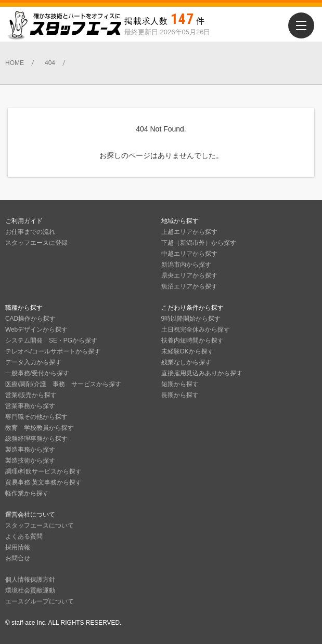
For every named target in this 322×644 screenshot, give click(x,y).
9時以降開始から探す (191, 319)
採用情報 (18, 547)
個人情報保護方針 (30, 580)
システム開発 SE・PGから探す (51, 340)
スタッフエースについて (40, 525)
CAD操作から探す (30, 319)
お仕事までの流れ (30, 232)
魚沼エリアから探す (189, 286)
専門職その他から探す (36, 417)
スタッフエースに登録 (36, 243)
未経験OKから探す (188, 351)
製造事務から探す (30, 450)
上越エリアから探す (189, 232)
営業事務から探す (30, 406)
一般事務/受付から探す (37, 373)
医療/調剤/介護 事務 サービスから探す (63, 384)
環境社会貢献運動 (30, 590)
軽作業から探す (27, 493)
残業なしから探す (186, 362)
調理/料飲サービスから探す (43, 471)
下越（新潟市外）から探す (199, 243)
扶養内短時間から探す (192, 340)
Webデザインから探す (36, 330)
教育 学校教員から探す (40, 428)
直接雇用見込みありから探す (202, 373)
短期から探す (180, 384)
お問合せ (18, 558)
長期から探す (180, 395)
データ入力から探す (33, 362)
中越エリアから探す (189, 254)
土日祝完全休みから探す (196, 330)
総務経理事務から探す (36, 439)
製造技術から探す (30, 461)
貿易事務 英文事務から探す (43, 482)
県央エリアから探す (189, 275)
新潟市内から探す (186, 265)
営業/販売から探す (31, 395)
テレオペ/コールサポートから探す (53, 351)
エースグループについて (40, 601)
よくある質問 (24, 536)
